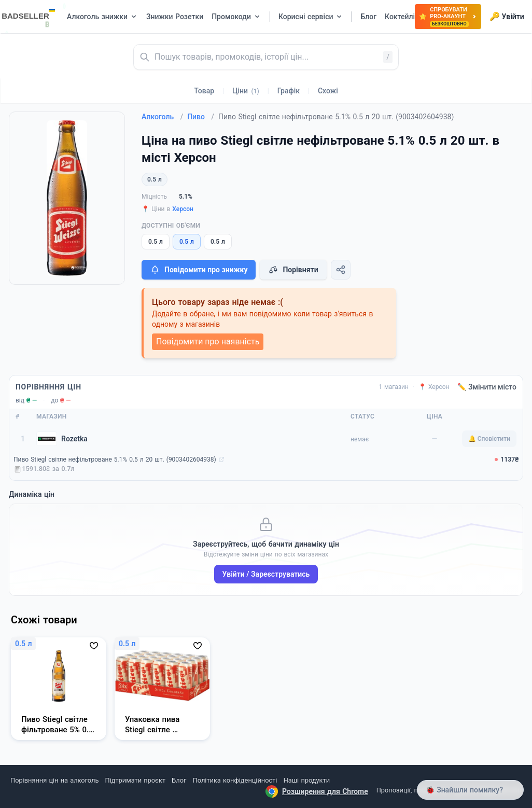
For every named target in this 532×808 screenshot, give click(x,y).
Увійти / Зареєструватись (266, 574)
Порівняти (293, 270)
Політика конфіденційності (235, 780)
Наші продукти (307, 780)
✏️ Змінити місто (487, 387)
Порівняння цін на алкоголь (54, 780)
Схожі (328, 91)
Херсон (183, 209)
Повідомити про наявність (208, 342)
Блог (179, 780)
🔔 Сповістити (489, 439)
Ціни (246, 91)
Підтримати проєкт (135, 780)
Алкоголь (162, 117)
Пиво (201, 117)
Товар (204, 91)
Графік (289, 91)
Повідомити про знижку (199, 270)
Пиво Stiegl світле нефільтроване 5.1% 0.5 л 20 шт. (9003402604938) (115, 459)
